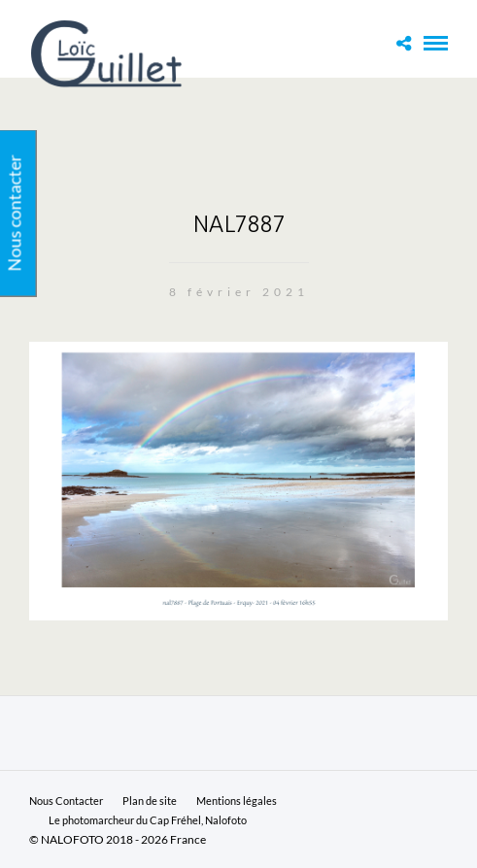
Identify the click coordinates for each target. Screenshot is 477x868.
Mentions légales (237, 801)
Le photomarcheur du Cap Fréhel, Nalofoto (148, 820)
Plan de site (150, 801)
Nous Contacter (66, 801)
